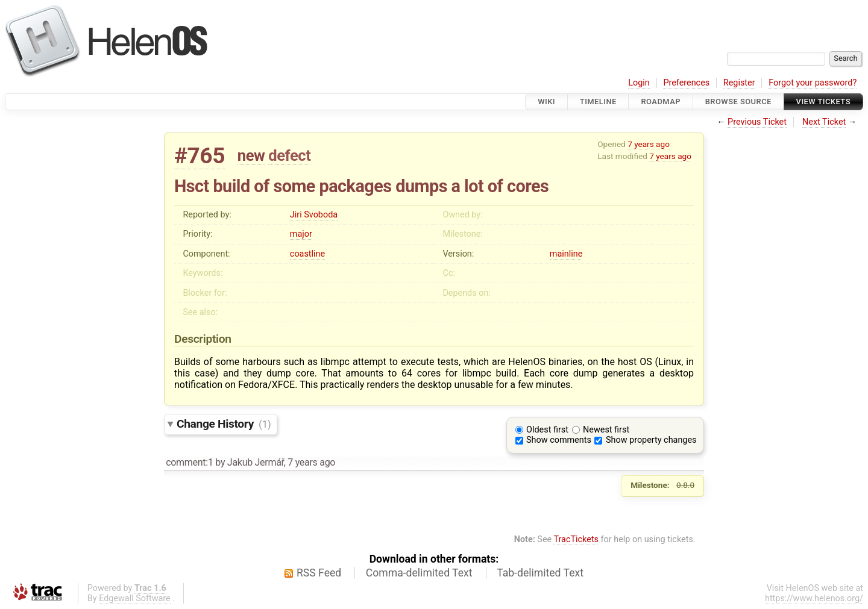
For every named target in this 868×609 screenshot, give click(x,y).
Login (639, 83)
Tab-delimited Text (540, 573)
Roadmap (661, 101)
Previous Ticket (757, 122)
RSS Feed (319, 573)
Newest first (606, 430)
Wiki (546, 101)
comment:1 (189, 462)
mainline (566, 254)
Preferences (686, 83)
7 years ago (649, 144)
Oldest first (547, 430)
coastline (307, 254)
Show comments (559, 440)
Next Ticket (824, 122)
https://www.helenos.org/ (814, 598)
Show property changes (651, 440)
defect (289, 155)
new (251, 155)
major (301, 234)
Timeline (598, 101)
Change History (224, 424)
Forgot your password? (813, 83)
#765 (200, 156)
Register (739, 83)
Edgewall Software (135, 598)
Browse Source (738, 101)
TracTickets (576, 539)
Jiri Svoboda (314, 215)
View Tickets (823, 101)
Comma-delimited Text (419, 573)
